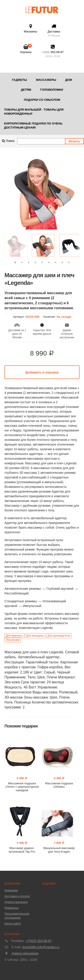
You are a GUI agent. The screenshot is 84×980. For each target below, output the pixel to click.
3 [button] (29, 263)
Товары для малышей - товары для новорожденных (34, 112)
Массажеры (46, 80)
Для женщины (35, 636)
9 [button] (69, 263)
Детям (26, 90)
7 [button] (56, 263)
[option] (42, 192)
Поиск (8, 141)
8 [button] (62, 263)
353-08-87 (53, 51)
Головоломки (52, 90)
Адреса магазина (16, 902)
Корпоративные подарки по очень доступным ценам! (33, 125)
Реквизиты (12, 908)
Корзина (26, 49)
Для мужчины (14, 636)
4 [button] (35, 263)
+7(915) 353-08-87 (39, 941)
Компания (11, 890)
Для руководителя (59, 636)
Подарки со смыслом (42, 100)
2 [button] (22, 263)
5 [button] (42, 263)
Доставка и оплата (17, 896)
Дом (69, 80)
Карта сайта (13, 923)
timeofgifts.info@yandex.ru (41, 947)
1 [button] (15, 263)
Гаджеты (20, 80)
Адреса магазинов (25, 953)
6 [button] (49, 263)
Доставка (54, 31)
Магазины (31, 29)
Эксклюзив (13, 640)
